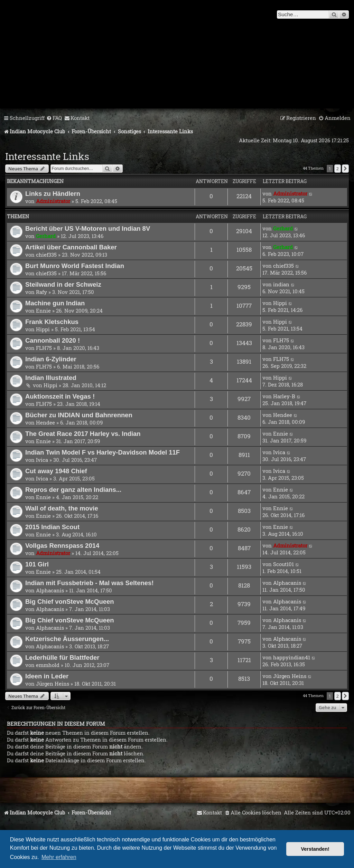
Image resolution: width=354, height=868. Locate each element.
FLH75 (44, 348)
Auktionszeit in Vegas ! (60, 396)
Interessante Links (47, 156)
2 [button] (338, 169)
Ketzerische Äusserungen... (67, 639)
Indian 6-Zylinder (51, 359)
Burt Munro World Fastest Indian (75, 266)
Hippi (280, 303)
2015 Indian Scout (52, 527)
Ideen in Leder (47, 676)
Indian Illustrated (51, 378)
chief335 (46, 255)
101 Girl (37, 564)
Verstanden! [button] (315, 849)
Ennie (43, 311)
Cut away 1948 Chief (56, 471)
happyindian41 (292, 657)
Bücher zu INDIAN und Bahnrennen (79, 415)
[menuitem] (54, 118)
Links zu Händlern (53, 194)
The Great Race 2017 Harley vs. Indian (83, 434)
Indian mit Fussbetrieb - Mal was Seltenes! (90, 583)
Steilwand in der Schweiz (63, 284)
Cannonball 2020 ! (53, 340)
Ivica (42, 460)
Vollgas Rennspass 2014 (62, 546)
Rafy (41, 292)
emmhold (48, 665)
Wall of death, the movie (62, 508)
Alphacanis (50, 590)
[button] (345, 169)
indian (281, 284)
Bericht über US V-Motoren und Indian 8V (88, 228)
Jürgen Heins (53, 684)
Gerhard (46, 236)
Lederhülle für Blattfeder (62, 657)
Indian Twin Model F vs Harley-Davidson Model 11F (103, 452)
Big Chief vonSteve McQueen (70, 602)
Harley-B (284, 396)
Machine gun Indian (55, 303)
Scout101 (283, 564)
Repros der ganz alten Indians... (73, 490)
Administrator (53, 201)
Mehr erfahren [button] (59, 857)
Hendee (45, 422)
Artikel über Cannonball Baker (71, 247)
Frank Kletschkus (52, 322)
